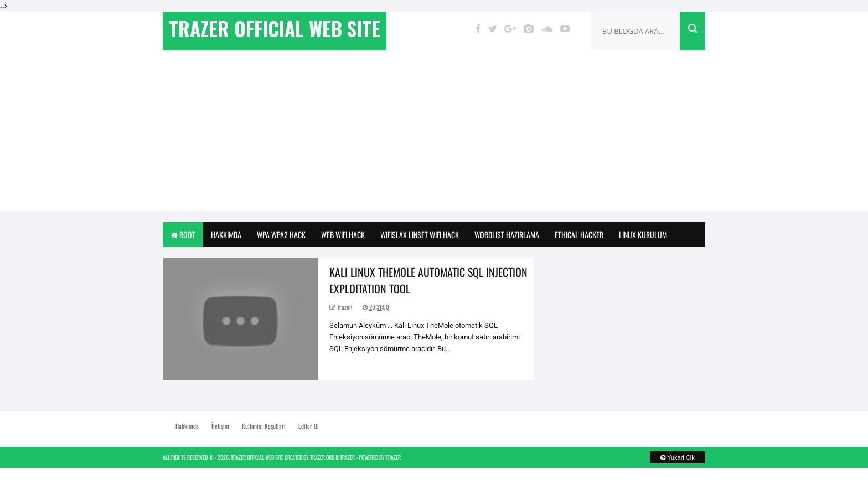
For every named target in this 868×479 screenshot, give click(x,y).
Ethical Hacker (579, 235)
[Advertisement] (434, 133)
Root (183, 235)
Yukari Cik (677, 457)
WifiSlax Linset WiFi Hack (420, 235)
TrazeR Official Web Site (257, 457)
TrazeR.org (322, 457)
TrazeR (347, 457)
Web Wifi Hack (343, 235)
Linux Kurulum (643, 235)
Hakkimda (226, 235)
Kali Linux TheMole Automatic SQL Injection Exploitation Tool (428, 280)
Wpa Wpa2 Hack (281, 235)
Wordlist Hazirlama (507, 235)
